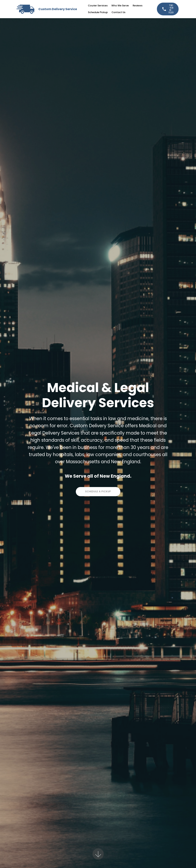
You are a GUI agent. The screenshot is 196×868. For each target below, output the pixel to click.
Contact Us (118, 12)
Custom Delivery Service (58, 9)
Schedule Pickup (98, 12)
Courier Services (98, 6)
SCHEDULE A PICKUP (98, 491)
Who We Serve (120, 6)
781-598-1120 (168, 9)
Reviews (138, 6)
